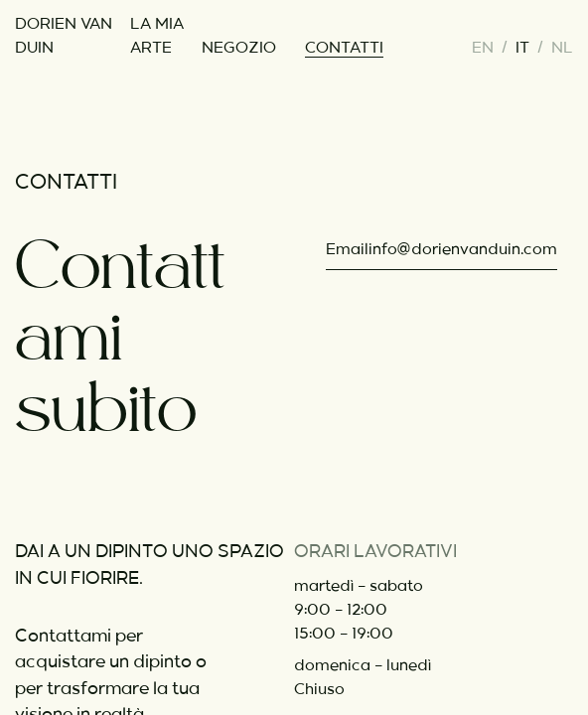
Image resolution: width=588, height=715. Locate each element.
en (483, 48)
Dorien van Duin (64, 36)
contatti (344, 48)
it (522, 48)
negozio (239, 48)
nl (562, 48)
